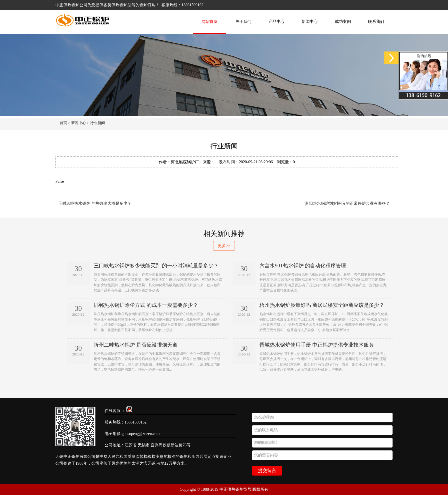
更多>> (224, 246)
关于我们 (243, 22)
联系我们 (376, 22)
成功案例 (343, 22)
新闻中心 (310, 22)
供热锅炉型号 (123, 5)
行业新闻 (97, 123)
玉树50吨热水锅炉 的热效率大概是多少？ (95, 203)
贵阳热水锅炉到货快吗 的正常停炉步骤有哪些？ (347, 203)
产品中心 (277, 22)
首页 (63, 123)
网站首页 (209, 22)
